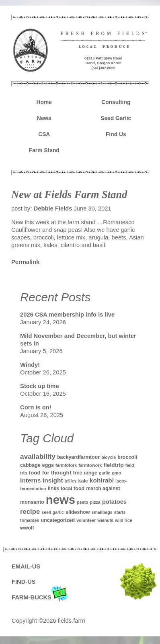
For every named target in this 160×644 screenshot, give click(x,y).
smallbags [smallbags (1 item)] (102, 512)
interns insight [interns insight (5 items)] (42, 480)
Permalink (25, 262)
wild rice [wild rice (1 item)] (124, 520)
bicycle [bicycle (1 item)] (109, 457)
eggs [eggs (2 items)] (48, 465)
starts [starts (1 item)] (120, 512)
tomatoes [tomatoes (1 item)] (30, 520)
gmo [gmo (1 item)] (117, 473)
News (44, 118)
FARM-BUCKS (40, 598)
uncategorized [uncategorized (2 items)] (58, 520)
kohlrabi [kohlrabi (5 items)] (102, 480)
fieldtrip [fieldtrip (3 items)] (113, 465)
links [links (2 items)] (53, 489)
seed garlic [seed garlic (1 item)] (53, 512)
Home (44, 102)
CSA (44, 134)
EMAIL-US (26, 566)
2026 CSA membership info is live (67, 315)
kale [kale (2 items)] (83, 481)
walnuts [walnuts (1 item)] (105, 520)
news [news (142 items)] (61, 500)
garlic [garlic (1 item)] (105, 473)
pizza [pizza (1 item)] (95, 502)
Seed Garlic (116, 118)
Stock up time (40, 386)
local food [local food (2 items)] (73, 489)
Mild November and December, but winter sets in (78, 340)
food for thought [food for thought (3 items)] (50, 473)
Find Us (116, 134)
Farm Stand (44, 150)
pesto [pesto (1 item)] (82, 502)
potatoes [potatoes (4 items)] (114, 502)
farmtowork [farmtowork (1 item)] (90, 465)
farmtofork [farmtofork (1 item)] (66, 465)
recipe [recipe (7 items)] (30, 512)
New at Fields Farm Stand (69, 194)
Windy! (30, 365)
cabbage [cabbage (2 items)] (30, 465)
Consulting (116, 102)
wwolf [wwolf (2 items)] (27, 528)
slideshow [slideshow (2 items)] (78, 512)
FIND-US (24, 582)
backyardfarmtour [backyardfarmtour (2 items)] (78, 457)
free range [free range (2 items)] (85, 473)
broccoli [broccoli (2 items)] (127, 457)
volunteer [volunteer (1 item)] (86, 520)
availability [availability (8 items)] (38, 456)
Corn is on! (36, 407)
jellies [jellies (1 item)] (71, 481)
